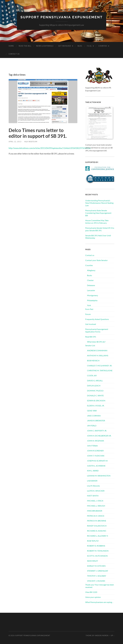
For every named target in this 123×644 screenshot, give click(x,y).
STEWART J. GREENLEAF (98, 571)
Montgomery (93, 295)
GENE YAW (92, 411)
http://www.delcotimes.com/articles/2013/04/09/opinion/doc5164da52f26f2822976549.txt (50, 148)
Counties (103, 46)
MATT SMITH (93, 496)
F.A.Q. (89, 46)
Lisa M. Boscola (93, 486)
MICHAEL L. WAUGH (96, 506)
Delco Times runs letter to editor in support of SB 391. (38, 133)
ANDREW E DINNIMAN (97, 350)
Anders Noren (102, 635)
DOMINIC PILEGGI (95, 391)
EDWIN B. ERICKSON (96, 401)
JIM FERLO (92, 426)
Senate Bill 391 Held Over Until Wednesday (98, 237)
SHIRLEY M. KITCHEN (96, 566)
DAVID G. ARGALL (95, 381)
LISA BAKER (92, 481)
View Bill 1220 (91, 592)
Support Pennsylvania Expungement (62, 17)
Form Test (89, 309)
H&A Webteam (31, 142)
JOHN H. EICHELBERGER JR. (99, 436)
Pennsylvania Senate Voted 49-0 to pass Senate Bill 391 (100, 229)
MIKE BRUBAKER (95, 511)
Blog (80, 46)
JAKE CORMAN (94, 416)
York (89, 305)
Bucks (90, 275)
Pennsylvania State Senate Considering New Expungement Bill (98, 213)
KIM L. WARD (93, 471)
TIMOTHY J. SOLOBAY (97, 576)
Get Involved (65, 46)
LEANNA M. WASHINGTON (99, 476)
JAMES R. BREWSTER (96, 421)
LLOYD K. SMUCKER (96, 491)
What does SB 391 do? (96, 342)
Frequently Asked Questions (97, 319)
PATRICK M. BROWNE (97, 521)
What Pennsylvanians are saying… (99, 602)
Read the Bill (25, 46)
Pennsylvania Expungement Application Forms (97, 330)
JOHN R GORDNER (95, 451)
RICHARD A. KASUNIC (97, 531)
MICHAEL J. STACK (95, 501)
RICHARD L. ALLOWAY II (98, 536)
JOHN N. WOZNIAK (96, 441)
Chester (90, 280)
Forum (88, 314)
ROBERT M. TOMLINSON (98, 551)
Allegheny (91, 270)
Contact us (14, 54)
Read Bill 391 (91, 337)
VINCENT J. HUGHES (96, 581)
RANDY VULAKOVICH (97, 526)
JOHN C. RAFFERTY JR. (97, 431)
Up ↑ (113, 635)
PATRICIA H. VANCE (96, 516)
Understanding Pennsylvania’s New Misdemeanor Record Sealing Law (99, 203)
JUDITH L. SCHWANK (96, 466)
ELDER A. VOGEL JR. (96, 406)
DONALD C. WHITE (95, 395)
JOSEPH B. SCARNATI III (97, 461)
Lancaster (91, 290)
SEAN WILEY (93, 561)
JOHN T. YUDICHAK (96, 456)
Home (11, 46)
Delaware (91, 285)
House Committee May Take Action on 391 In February (97, 222)
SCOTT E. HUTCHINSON (97, 556)
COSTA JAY (92, 375)
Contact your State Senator (96, 260)
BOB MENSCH (93, 361)
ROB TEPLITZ (93, 541)
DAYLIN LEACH (94, 386)
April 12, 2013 (15, 142)
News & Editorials (45, 46)
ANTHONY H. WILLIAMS (98, 355)
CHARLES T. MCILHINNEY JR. (100, 366)
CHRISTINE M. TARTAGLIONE (100, 370)
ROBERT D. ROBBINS (96, 546)
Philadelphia (92, 300)
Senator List (90, 345)
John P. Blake (92, 446)
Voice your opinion (93, 597)
